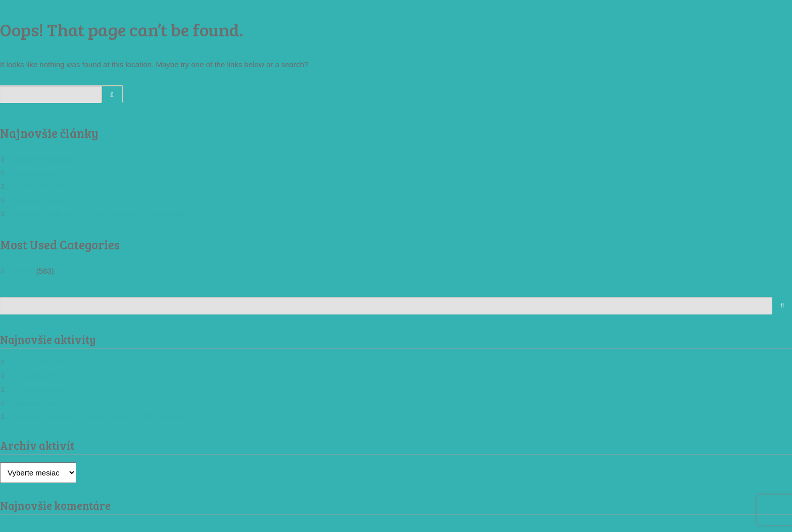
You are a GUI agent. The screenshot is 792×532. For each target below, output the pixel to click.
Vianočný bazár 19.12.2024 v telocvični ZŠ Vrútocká (97, 214)
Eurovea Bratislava (42, 159)
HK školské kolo (37, 187)
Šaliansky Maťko (38, 200)
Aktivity (22, 271)
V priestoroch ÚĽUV (44, 173)
